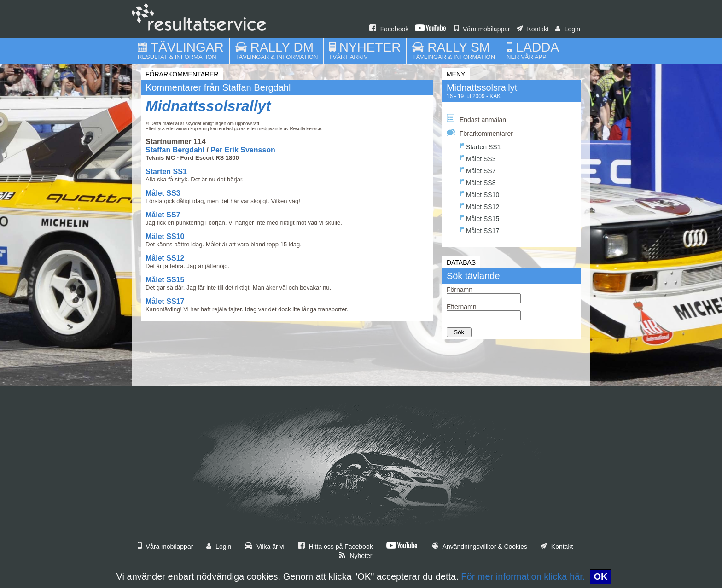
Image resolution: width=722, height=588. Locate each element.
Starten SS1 (166, 172)
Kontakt (533, 29)
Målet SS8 (478, 182)
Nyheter (355, 556)
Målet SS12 (165, 258)
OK (600, 576)
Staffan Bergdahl (175, 150)
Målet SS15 (165, 280)
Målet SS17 (165, 301)
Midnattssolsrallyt (208, 106)
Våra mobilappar (482, 29)
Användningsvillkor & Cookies (480, 547)
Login (568, 29)
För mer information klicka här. (523, 576)
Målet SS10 (165, 236)
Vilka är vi (264, 547)
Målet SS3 (163, 193)
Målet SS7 (163, 215)
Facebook (389, 29)
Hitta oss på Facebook (335, 547)
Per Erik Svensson (243, 150)
